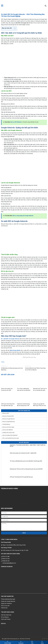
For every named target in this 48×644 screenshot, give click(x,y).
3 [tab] (23, 504)
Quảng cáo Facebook (6, 603)
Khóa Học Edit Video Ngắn (8, 427)
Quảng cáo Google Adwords (8, 601)
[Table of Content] (15, 28)
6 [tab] (28, 504)
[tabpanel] (12, 497)
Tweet (3, 362)
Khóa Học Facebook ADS (8, 416)
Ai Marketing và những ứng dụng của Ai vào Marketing (12, 369)
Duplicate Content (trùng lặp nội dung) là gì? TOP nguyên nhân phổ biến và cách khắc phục (23, 405)
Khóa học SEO (6, 413)
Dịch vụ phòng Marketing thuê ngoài (11, 438)
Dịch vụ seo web (5, 606)
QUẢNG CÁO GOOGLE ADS (9, 433)
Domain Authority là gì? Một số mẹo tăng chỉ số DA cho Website (35, 369)
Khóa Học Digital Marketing (9, 422)
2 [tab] (22, 504)
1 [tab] (20, 504)
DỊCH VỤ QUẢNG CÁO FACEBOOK (10, 435)
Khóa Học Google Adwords (9, 419)
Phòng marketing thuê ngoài (8, 599)
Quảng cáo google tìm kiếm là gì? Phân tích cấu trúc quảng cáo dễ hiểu (39, 405)
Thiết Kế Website (6, 424)
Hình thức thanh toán (6, 615)
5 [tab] (26, 504)
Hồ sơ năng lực (5, 617)
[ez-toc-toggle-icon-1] (14, 29)
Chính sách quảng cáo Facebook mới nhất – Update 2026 (7, 390)
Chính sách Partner (6, 619)
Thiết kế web (4, 608)
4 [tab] (25, 504)
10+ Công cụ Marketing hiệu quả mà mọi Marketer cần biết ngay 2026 (24, 390)
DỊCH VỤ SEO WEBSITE (8, 430)
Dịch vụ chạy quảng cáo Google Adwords (23, 216)
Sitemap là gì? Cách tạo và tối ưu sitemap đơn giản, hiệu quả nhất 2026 (40, 390)
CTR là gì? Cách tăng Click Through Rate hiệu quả (8, 405)
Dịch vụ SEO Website (16, 122)
